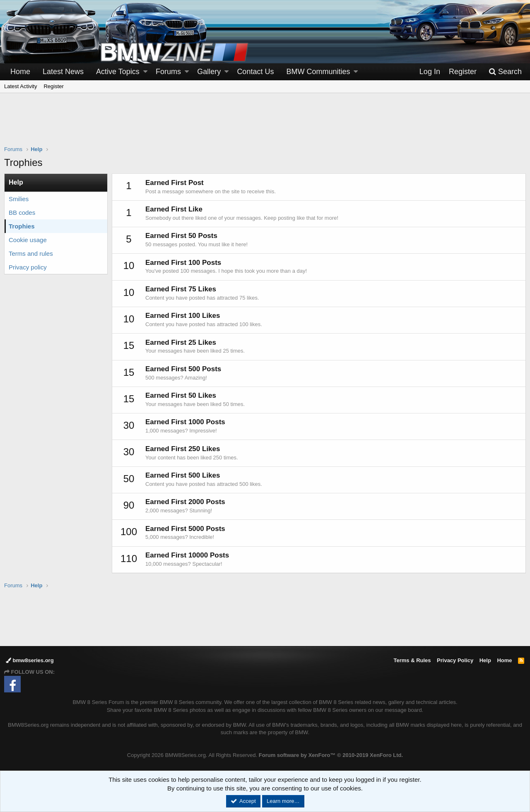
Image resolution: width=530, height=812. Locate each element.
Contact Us (255, 72)
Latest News (63, 72)
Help (485, 660)
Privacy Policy (455, 660)
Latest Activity (20, 86)
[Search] (505, 72)
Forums (168, 72)
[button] (145, 72)
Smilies (19, 199)
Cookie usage (28, 240)
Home (20, 72)
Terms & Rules (412, 660)
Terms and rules (31, 253)
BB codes (22, 213)
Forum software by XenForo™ (331, 755)
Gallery (209, 72)
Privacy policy (28, 267)
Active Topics (118, 72)
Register (53, 86)
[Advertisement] (265, 125)
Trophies (22, 226)
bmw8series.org (30, 660)
